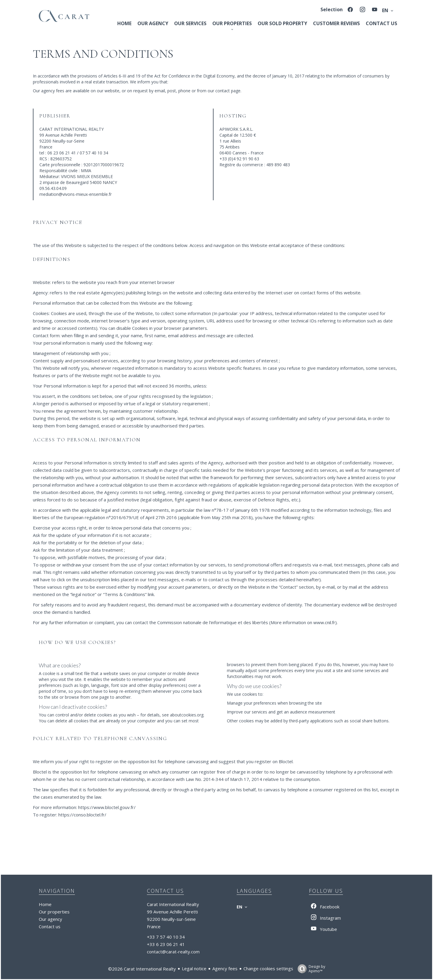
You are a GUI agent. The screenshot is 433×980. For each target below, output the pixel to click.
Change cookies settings (268, 968)
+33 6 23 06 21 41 (166, 944)
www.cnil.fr (324, 622)
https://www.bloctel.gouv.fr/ (107, 807)
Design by (310, 969)
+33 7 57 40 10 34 (166, 937)
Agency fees (225, 968)
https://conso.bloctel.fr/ (82, 815)
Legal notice (194, 968)
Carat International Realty (173, 904)
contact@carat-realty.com (173, 952)
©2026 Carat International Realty (142, 969)
